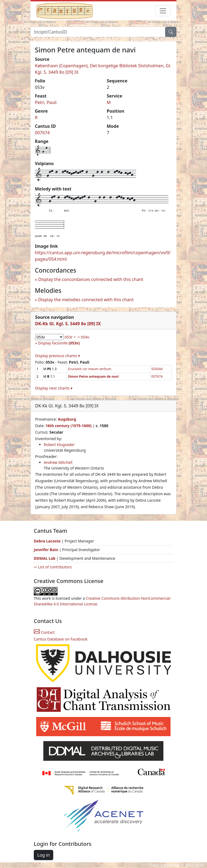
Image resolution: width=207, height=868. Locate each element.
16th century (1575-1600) (69, 426)
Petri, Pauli (46, 102)
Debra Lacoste (47, 541)
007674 (42, 133)
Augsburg (67, 419)
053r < (70, 337)
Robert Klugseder (59, 445)
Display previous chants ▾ (58, 356)
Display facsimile (59, 343)
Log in (44, 855)
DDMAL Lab (45, 558)
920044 (157, 369)
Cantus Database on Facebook (61, 639)
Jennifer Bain (46, 550)
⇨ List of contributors (53, 567)
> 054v (83, 337)
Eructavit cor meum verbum (89, 369)
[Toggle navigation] (163, 11)
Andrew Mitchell (58, 462)
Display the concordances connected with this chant (91, 279)
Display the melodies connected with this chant (86, 300)
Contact (44, 632)
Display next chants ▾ (54, 388)
